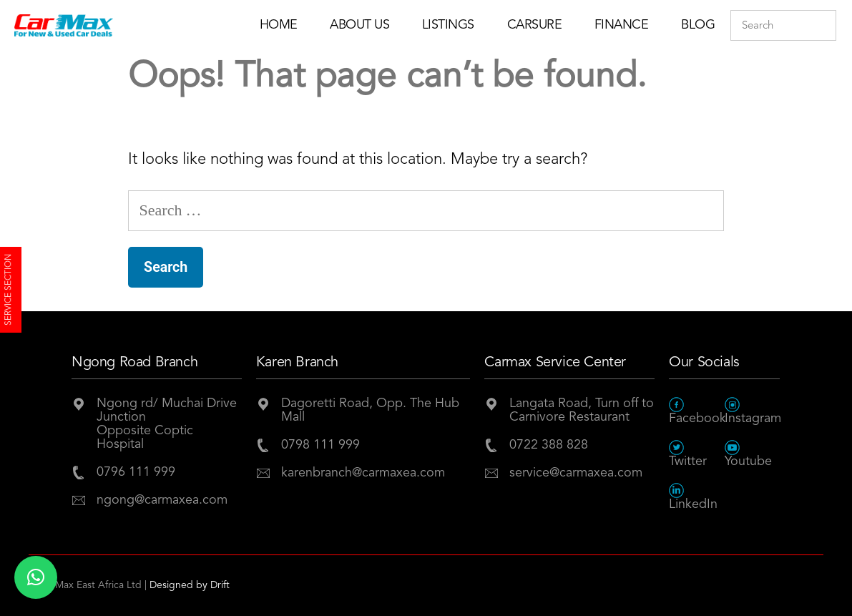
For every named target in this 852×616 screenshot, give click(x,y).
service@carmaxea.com (576, 473)
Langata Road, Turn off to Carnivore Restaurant (582, 410)
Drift (220, 585)
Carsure (535, 25)
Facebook (697, 411)
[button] (36, 577)
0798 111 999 (320, 445)
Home (279, 25)
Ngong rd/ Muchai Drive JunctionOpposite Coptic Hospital (167, 424)
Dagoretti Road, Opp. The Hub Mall (370, 410)
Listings (448, 25)
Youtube (748, 454)
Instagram (753, 411)
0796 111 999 (136, 472)
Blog (698, 25)
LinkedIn (693, 497)
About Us (359, 25)
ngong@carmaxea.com (162, 500)
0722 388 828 (549, 445)
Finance (622, 25)
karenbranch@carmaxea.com (363, 473)
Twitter (688, 454)
